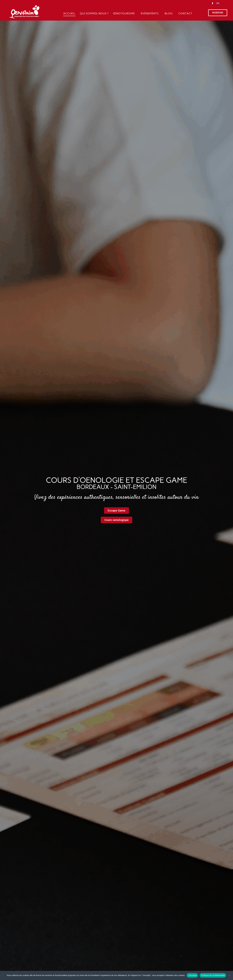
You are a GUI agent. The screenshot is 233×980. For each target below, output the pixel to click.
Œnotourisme (124, 13)
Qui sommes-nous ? (94, 13)
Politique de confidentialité (213, 975)
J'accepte (192, 975)
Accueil (69, 13)
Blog (169, 13)
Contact (185, 13)
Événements (150, 13)
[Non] (229, 975)
